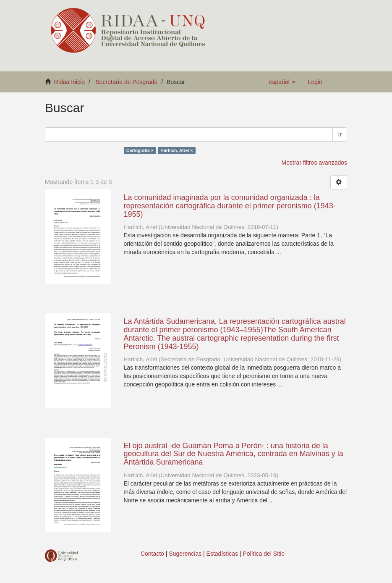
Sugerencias (185, 554)
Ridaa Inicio (69, 82)
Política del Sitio (264, 554)
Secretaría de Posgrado (127, 82)
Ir (340, 134)
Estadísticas (222, 554)
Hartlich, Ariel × (176, 150)
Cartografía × (140, 150)
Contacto (152, 554)
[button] (282, 82)
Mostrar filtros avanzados (314, 163)
